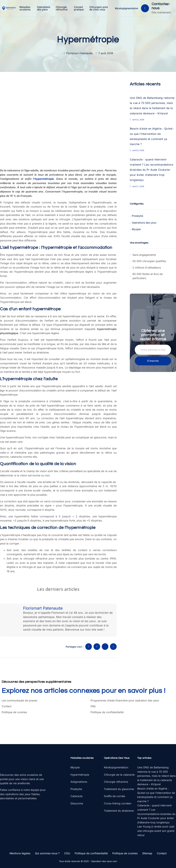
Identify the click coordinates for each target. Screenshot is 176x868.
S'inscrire (153, 361)
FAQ (93, 706)
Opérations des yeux (44, 8)
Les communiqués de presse (19, 700)
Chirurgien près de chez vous (99, 8)
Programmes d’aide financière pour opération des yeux (125, 700)
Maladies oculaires (26, 8)
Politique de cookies (14, 712)
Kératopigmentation (126, 8)
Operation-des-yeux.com (104, 861)
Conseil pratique (79, 8)
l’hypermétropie (43, 179)
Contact (7, 706)
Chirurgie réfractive (62, 8)
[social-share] (89, 647)
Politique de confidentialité (107, 712)
